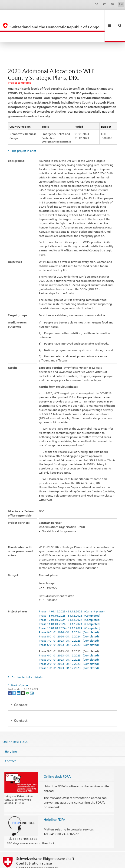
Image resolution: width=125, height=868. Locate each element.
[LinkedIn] (19, 672)
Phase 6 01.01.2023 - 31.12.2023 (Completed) (69, 624)
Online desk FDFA (57, 755)
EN (121, 4)
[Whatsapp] (28, 672)
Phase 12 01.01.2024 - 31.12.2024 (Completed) (70, 599)
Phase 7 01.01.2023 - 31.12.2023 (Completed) (69, 619)
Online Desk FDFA (15, 721)
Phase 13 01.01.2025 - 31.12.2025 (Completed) (70, 594)
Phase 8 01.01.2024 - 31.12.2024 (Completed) (69, 615)
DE (96, 4)
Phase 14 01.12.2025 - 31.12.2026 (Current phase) (72, 590)
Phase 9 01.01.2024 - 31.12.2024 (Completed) (69, 611)
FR (112, 4)
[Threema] (23, 672)
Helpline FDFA (54, 798)
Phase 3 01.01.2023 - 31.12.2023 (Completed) (69, 638)
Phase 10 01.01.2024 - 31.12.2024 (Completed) (70, 607)
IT (104, 4)
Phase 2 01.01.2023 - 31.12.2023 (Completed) (69, 643)
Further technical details (27, 656)
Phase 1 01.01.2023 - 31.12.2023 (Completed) (69, 647)
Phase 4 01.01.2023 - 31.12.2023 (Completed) (69, 634)
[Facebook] (10, 672)
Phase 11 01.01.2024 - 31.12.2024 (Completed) (70, 603)
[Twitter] (15, 672)
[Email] (32, 672)
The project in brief (24, 130)
